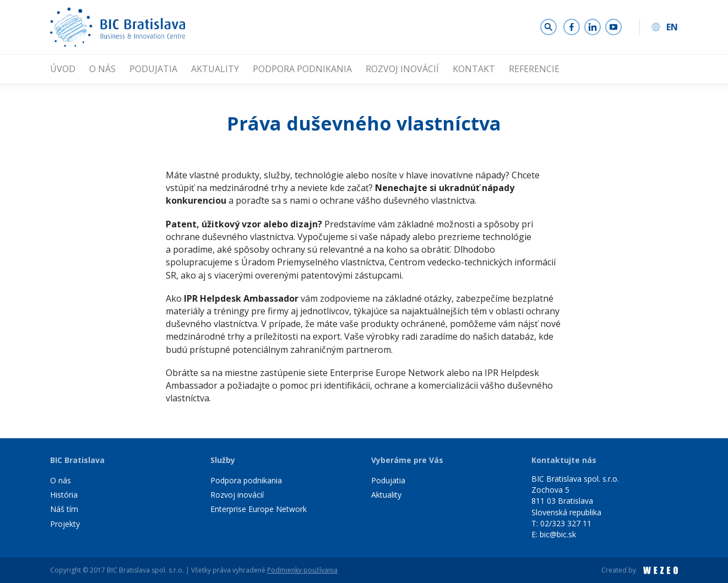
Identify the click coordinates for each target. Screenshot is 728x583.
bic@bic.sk (558, 534)
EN (672, 27)
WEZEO (661, 570)
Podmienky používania (302, 570)
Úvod (63, 69)
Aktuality (215, 69)
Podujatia (153, 69)
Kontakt (474, 69)
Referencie (534, 69)
